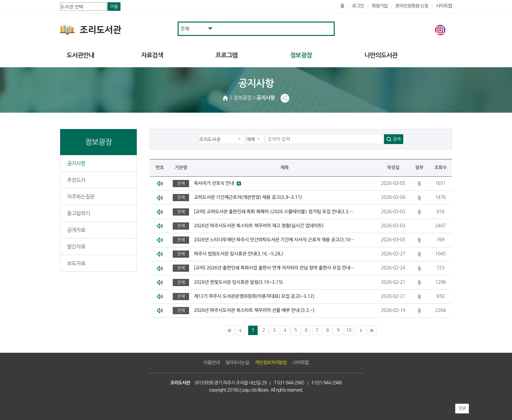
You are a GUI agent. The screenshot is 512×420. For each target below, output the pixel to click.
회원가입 (380, 6)
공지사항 (76, 163)
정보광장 (301, 55)
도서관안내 (80, 55)
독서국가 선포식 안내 (214, 183)
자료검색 (152, 55)
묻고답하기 (78, 213)
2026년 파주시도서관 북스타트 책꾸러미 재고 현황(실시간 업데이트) (259, 226)
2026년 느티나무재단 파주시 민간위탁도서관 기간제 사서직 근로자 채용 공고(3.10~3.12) (275, 240)
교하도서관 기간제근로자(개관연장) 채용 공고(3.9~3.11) (248, 197)
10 (349, 330)
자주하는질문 (81, 197)
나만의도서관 (381, 55)
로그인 (358, 6)
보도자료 (76, 263)
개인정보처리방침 (271, 363)
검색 (396, 139)
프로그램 (226, 55)
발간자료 (76, 247)
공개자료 (76, 230)
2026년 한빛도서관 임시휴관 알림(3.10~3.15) (238, 282)
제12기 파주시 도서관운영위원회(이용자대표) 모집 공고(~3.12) (254, 296)
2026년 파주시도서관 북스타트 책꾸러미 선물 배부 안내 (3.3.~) (254, 310)
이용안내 (211, 363)
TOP (462, 409)
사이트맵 (444, 6)
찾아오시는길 (237, 363)
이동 (114, 7)
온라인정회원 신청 (412, 6)
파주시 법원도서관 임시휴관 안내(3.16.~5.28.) (239, 254)
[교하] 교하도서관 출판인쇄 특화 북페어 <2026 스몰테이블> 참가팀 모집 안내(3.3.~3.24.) (275, 212)
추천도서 (76, 180)
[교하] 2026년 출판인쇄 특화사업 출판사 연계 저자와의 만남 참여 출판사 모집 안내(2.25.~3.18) (275, 268)
